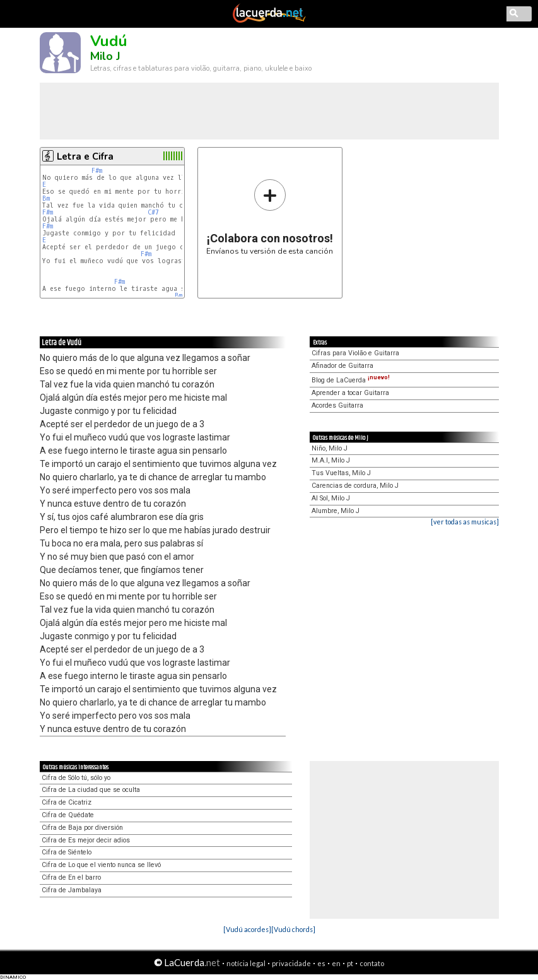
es (321, 963)
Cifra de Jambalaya (72, 890)
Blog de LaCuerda (351, 380)
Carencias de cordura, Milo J (355, 486)
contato (372, 963)
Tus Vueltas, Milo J (341, 473)
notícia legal (246, 963)
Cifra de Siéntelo (67, 852)
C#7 (153, 212)
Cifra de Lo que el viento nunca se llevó (101, 865)
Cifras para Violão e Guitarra (355, 353)
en (336, 963)
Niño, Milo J (330, 448)
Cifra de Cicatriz (67, 802)
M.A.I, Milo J (331, 460)
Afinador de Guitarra (342, 366)
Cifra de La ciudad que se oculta (91, 790)
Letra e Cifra (85, 156)
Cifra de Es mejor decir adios (86, 840)
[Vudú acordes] (247, 929)
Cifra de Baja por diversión (82, 828)
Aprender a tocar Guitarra (350, 393)
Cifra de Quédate (68, 815)
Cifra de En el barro (71, 877)
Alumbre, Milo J (336, 511)
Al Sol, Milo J (331, 498)
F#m (97, 171)
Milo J (105, 56)
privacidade (291, 963)
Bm (46, 198)
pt (350, 963)
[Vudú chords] (293, 929)
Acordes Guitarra (337, 405)
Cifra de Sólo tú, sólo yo (76, 778)
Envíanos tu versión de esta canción (270, 217)
